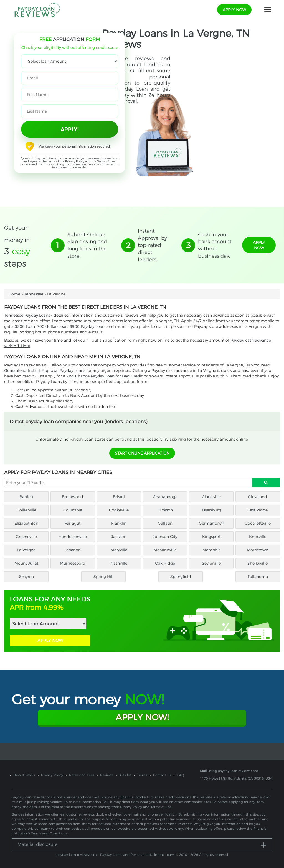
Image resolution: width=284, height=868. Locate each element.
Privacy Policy (75, 161)
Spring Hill (103, 577)
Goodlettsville (258, 523)
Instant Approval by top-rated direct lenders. (152, 245)
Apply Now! (142, 717)
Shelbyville (258, 563)
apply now (234, 10)
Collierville (26, 510)
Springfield (181, 577)
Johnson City (165, 537)
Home (14, 294)
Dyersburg (211, 510)
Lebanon (73, 550)
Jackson (119, 537)
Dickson (165, 510)
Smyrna (26, 577)
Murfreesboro (73, 563)
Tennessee (34, 294)
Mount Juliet (26, 563)
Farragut (73, 523)
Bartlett (26, 497)
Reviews (107, 775)
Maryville (119, 550)
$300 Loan (25, 326)
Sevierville (211, 563)
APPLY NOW (50, 640)
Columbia (73, 510)
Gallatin (165, 523)
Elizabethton (26, 523)
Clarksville (211, 497)
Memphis (211, 550)
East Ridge (258, 510)
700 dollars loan (52, 326)
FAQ (181, 775)
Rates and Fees (82, 775)
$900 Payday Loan (87, 326)
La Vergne (26, 550)
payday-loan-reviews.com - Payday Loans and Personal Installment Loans (115, 855)
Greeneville (26, 537)
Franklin (119, 523)
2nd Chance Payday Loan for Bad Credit (104, 376)
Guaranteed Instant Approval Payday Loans (45, 370)
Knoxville (258, 537)
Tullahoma (258, 577)
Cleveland (258, 497)
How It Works (24, 775)
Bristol (119, 497)
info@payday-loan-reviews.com (233, 771)
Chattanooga (165, 497)
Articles (125, 775)
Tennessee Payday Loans (27, 315)
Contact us (162, 775)
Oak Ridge (165, 563)
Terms (142, 775)
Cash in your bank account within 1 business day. (215, 245)
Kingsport (211, 537)
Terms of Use (106, 161)
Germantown (211, 523)
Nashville (119, 563)
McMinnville (165, 550)
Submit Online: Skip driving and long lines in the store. (87, 245)
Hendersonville (73, 537)
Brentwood (73, 497)
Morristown (258, 550)
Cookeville (119, 510)
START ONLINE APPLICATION (142, 453)
